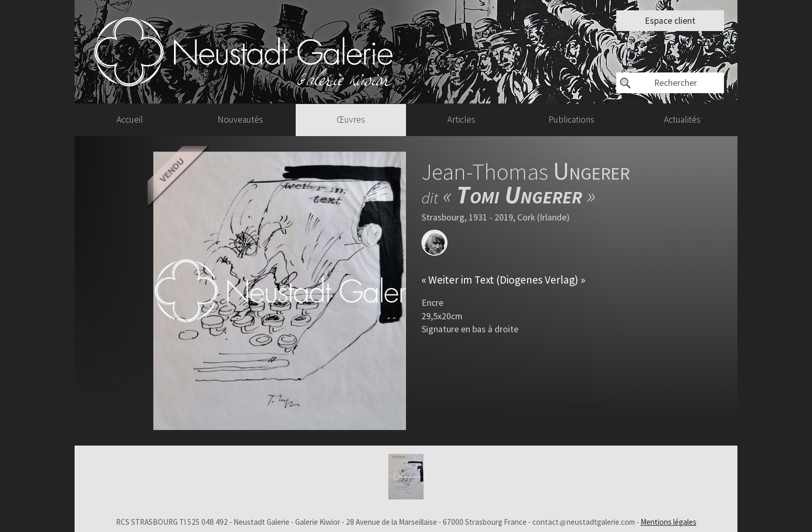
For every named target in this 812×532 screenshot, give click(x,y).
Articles (461, 120)
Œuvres (351, 120)
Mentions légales (669, 522)
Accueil (130, 120)
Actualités (682, 120)
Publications (571, 120)
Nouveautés (240, 120)
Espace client (670, 21)
